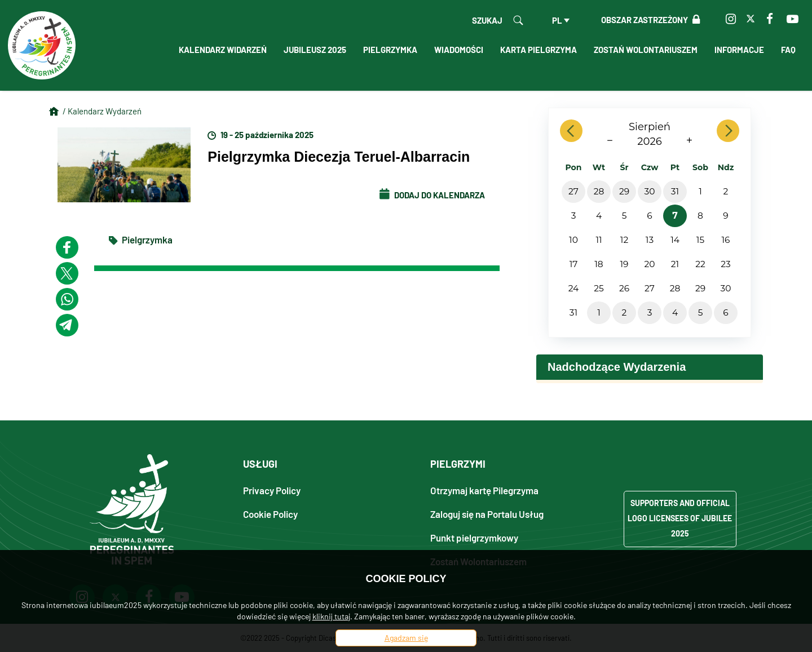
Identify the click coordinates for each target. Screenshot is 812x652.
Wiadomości (459, 50)
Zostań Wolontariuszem (646, 50)
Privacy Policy (272, 490)
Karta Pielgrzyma (539, 50)
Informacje (739, 50)
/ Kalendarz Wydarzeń (102, 111)
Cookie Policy (270, 514)
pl (557, 20)
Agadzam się (406, 638)
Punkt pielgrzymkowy (474, 537)
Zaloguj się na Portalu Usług (487, 514)
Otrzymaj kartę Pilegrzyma (484, 490)
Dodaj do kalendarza (432, 195)
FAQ (788, 50)
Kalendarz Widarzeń (223, 50)
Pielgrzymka (390, 50)
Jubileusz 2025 (315, 50)
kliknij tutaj (331, 616)
